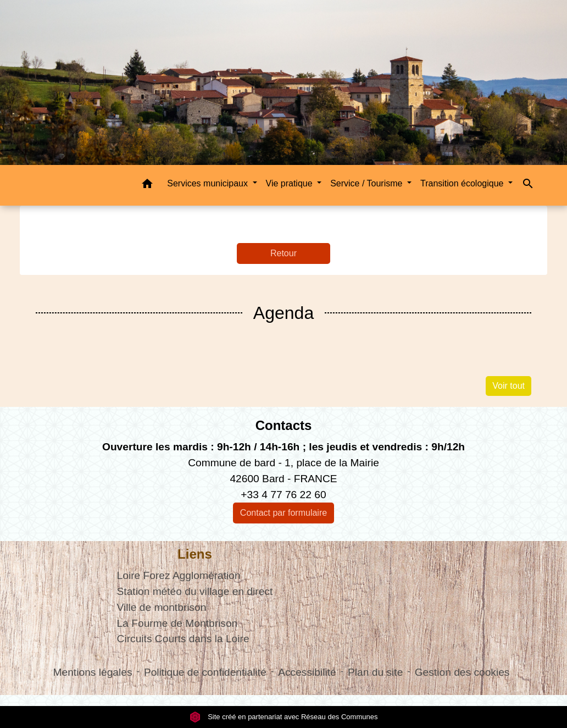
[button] (147, 186)
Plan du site (375, 672)
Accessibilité (307, 672)
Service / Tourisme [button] (368, 183)
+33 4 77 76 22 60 (283, 495)
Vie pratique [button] (291, 183)
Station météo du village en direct (195, 591)
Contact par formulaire (283, 513)
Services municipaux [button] (209, 183)
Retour (283, 253)
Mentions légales (93, 672)
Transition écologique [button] (463, 183)
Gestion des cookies (462, 672)
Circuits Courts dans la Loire (183, 639)
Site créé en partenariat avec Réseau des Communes (284, 717)
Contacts (284, 425)
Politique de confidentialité (205, 672)
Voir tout (508, 386)
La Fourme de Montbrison (177, 623)
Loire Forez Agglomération (179, 575)
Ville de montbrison (162, 607)
